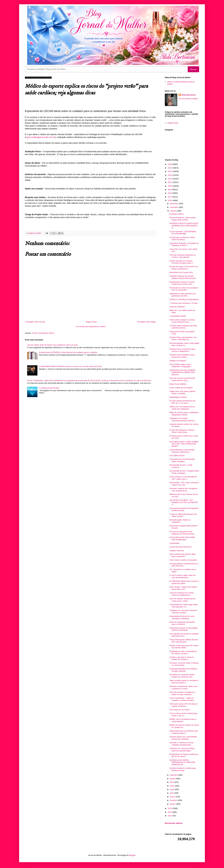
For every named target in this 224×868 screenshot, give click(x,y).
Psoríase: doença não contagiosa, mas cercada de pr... (183, 490)
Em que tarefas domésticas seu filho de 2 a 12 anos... (182, 402)
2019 (170, 190)
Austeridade (174, 543)
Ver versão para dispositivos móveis (90, 326)
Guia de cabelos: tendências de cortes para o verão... (182, 600)
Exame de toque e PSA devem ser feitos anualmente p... (184, 268)
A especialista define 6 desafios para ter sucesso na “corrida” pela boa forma (70, 366)
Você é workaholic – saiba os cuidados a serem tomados (182, 699)
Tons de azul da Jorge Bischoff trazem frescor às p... (182, 379)
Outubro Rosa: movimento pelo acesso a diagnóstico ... (182, 350)
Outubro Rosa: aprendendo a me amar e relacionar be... (183, 338)
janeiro (173, 804)
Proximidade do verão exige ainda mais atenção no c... (183, 606)
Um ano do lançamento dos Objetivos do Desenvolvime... (182, 533)
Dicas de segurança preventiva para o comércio (182, 623)
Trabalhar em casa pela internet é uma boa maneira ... (183, 611)
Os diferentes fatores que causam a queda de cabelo (184, 582)
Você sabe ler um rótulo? (180, 710)
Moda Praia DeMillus (178, 384)
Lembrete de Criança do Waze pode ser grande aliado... (182, 750)
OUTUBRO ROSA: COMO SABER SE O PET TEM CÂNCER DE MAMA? (184, 444)
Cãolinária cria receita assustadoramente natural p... (183, 419)
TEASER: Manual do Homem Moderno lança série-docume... (183, 277)
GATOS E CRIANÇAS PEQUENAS (184, 299)
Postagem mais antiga (146, 322)
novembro (174, 207)
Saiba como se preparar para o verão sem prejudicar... (182, 408)
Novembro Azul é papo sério (181, 272)
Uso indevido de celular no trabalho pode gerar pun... (184, 635)
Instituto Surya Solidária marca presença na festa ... (182, 356)
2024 (170, 171)
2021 (170, 182)
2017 (170, 197)
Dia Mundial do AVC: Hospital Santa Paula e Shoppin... (184, 472)
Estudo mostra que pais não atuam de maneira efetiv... (184, 647)
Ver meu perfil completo (188, 99)
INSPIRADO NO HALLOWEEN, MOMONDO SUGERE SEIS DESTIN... (182, 372)
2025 (170, 168)
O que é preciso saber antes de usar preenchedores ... (182, 576)
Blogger (132, 855)
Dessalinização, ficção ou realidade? (180, 521)
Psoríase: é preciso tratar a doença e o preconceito (184, 664)
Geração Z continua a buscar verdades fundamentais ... (181, 744)
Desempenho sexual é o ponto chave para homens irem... (182, 283)
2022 (170, 179)
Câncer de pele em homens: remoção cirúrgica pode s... (182, 262)
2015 (170, 808)
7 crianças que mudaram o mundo (183, 303)
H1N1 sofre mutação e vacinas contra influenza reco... (182, 321)
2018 (170, 193)
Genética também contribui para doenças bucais (183, 769)
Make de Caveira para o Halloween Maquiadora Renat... (184, 414)
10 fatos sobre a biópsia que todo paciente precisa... (183, 327)
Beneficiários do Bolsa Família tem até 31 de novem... (184, 755)
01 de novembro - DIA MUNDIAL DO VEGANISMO (183, 233)
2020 (170, 186)
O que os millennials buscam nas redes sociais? (183, 515)
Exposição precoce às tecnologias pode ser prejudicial (183, 629)
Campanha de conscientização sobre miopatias (182, 460)
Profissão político (176, 214)
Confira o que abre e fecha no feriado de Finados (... (182, 658)
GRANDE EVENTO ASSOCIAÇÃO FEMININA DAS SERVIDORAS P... (184, 226)
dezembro (174, 204)
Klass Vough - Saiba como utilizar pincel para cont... (183, 588)
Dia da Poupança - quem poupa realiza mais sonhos (183, 219)
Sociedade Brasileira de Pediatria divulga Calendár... (183, 670)
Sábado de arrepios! (178, 361)
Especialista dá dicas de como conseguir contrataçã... (182, 617)
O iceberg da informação (49, 388)
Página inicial (91, 322)
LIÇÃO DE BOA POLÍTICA (180, 547)
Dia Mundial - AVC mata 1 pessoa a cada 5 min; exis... (184, 484)
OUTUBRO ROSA (177, 456)
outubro (173, 211)
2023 (170, 175)
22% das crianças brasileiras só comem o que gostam (182, 256)
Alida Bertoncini (189, 95)
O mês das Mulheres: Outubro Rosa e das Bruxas (182, 431)
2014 (170, 812)
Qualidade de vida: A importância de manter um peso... (183, 652)
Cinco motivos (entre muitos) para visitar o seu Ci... (183, 714)
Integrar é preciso (177, 551)
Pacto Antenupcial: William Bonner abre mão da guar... (184, 641)
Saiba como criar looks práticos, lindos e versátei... (183, 392)
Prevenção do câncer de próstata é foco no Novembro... (184, 289)
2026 (170, 164)
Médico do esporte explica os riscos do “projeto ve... (184, 726)
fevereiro (174, 800)
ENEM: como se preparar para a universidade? (183, 720)
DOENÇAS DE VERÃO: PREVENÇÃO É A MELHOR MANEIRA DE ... (182, 762)
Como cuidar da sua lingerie (181, 388)
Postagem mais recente (35, 322)
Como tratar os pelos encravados (183, 560)
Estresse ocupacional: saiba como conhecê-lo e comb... (183, 687)
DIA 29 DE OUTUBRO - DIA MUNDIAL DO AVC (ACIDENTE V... (184, 502)
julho (172, 782)
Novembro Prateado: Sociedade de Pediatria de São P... (184, 244)
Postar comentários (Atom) (43, 333)
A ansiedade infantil (177, 316)
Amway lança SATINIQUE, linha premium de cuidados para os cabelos (68, 352)
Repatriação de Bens (178, 397)
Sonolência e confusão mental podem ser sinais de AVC (182, 676)
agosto (173, 779)
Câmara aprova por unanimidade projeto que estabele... (183, 738)
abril (172, 793)
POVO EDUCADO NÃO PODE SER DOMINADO (182, 539)
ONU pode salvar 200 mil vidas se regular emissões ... (183, 705)
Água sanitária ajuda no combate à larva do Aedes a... (184, 682)
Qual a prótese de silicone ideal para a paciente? (182, 555)
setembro (174, 775)
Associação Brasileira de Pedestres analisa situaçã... (184, 509)
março (173, 797)
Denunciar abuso (174, 823)
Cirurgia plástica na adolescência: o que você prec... (184, 565)
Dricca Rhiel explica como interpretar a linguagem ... (181, 365)
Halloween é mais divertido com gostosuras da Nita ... (183, 295)
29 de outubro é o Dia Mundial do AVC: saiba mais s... (183, 478)
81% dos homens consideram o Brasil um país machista (182, 693)
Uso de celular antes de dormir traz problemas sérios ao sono (52, 345)
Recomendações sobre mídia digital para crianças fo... (184, 344)
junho (172, 786)
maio (172, 789)
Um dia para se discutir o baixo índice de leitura (182, 239)
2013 (170, 816)
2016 (170, 200)
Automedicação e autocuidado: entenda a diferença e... (182, 451)
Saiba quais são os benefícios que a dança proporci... (184, 732)
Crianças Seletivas (177, 307)
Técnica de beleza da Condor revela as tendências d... (182, 594)
